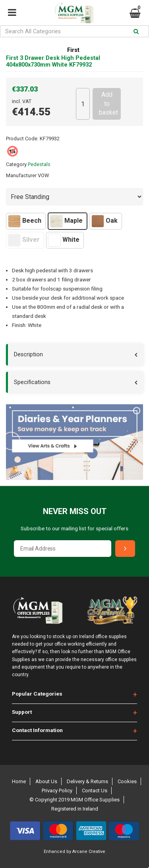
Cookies (127, 781)
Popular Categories (37, 694)
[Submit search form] (136, 32)
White (64, 240)
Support (22, 712)
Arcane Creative (89, 852)
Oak (105, 221)
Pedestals (39, 164)
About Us (46, 781)
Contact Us (95, 791)
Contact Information (37, 730)
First (73, 50)
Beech (25, 221)
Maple (67, 221)
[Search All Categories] (74, 31)
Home (19, 781)
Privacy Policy (57, 791)
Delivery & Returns (87, 781)
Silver (24, 240)
